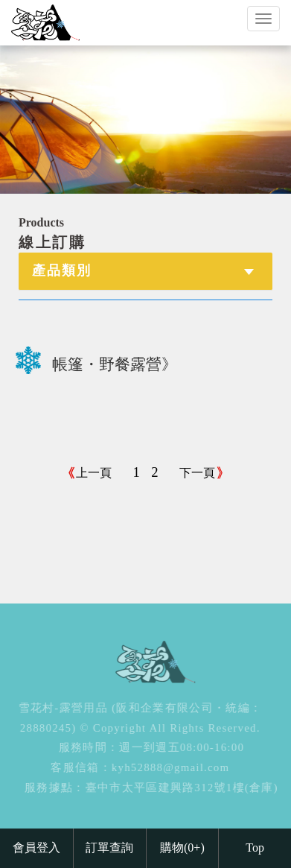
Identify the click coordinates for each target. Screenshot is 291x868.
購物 (182, 848)
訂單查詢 (109, 848)
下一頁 (197, 473)
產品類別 (62, 270)
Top (255, 848)
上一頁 (94, 473)
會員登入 (36, 848)
